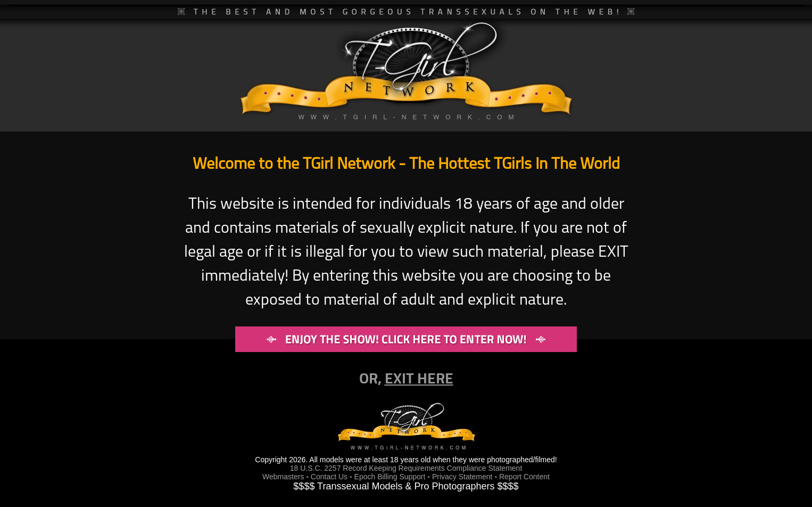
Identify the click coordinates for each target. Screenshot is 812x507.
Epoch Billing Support (391, 477)
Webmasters (283, 477)
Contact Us (329, 477)
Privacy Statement (462, 477)
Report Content (524, 477)
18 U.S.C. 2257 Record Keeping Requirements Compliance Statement (406, 468)
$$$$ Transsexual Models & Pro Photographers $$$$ (406, 486)
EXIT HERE (419, 378)
